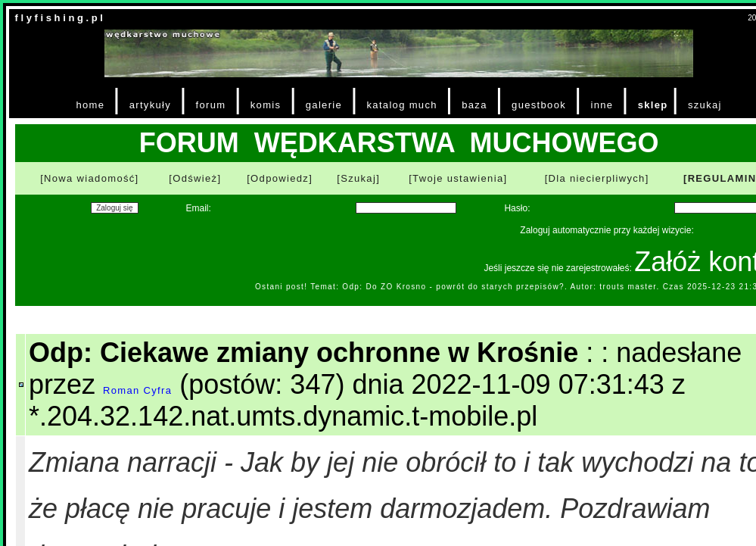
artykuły (150, 105)
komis (266, 105)
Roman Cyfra (137, 390)
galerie (324, 105)
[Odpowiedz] (280, 178)
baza (474, 105)
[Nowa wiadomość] (89, 178)
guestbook (539, 105)
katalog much (401, 105)
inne (602, 105)
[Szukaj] (358, 178)
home (90, 105)
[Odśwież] (195, 178)
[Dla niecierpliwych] (597, 178)
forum (211, 105)
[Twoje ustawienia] (458, 178)
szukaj (705, 105)
